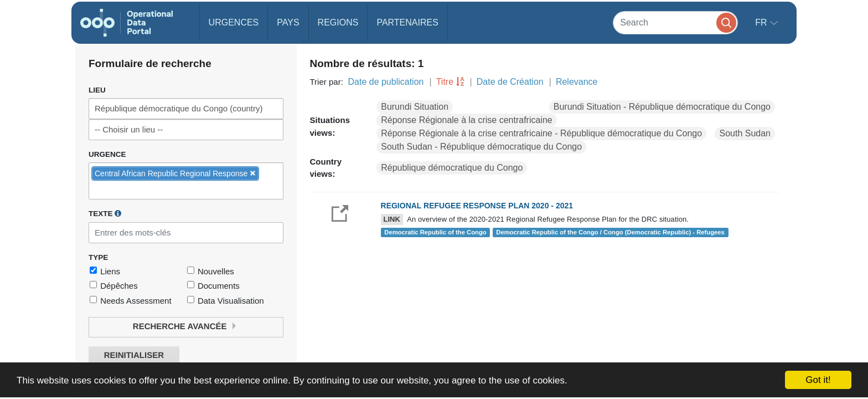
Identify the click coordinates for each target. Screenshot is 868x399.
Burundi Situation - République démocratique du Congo (662, 107)
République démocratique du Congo (452, 168)
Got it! (818, 380)
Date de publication (386, 82)
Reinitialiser (134, 355)
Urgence (107, 154)
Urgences (234, 22)
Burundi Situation (415, 107)
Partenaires (407, 22)
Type (98, 257)
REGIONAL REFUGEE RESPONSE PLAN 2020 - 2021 (477, 206)
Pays (288, 22)
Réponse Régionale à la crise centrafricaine (467, 120)
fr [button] (762, 22)
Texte (105, 213)
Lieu (97, 90)
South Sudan (745, 133)
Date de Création (510, 82)
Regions (338, 22)
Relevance (577, 82)
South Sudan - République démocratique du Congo (481, 147)
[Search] (675, 22)
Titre (445, 82)
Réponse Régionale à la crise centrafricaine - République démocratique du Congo (541, 133)
